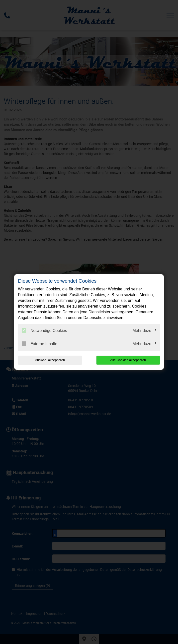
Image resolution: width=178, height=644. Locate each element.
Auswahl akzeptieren (50, 360)
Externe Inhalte (40, 344)
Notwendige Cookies (44, 330)
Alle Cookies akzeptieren (128, 360)
